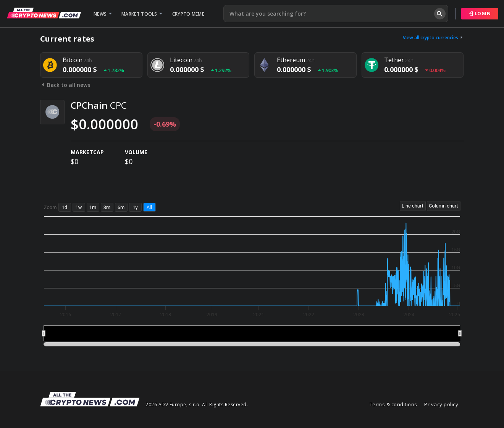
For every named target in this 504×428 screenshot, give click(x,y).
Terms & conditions (393, 404)
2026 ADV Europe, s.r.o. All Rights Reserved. (197, 405)
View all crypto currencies (433, 38)
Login (480, 14)
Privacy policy (441, 404)
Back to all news (65, 85)
